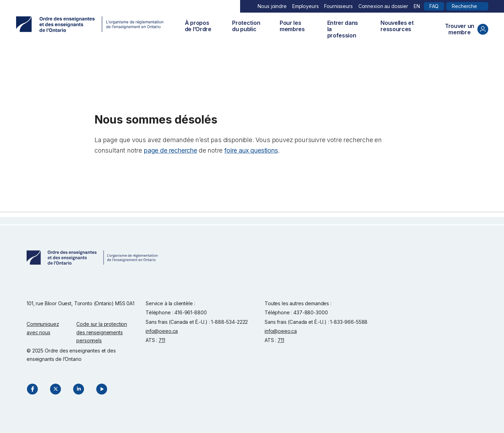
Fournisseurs (338, 6)
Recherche (464, 6)
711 (162, 340)
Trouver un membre (467, 29)
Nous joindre (272, 6)
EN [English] (417, 6)
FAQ (434, 6)
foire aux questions (251, 150)
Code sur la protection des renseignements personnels (102, 332)
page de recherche (170, 150)
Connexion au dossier (383, 6)
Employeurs (306, 6)
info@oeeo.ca (162, 331)
